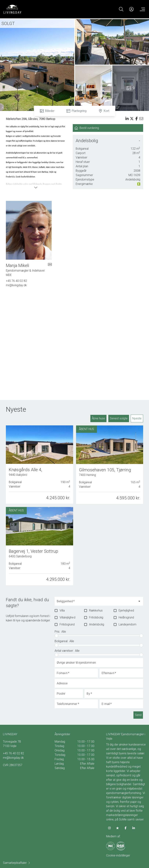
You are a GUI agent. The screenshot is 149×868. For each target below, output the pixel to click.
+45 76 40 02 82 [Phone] (16, 281)
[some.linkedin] (134, 828)
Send (138, 715)
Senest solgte (119, 418)
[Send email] (141, 119)
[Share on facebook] (137, 119)
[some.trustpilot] (117, 828)
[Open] (139, 601)
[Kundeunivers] (131, 9)
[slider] (56, 636)
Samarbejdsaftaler (17, 863)
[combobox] (96, 603)
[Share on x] (132, 119)
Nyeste (137, 418)
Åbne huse (98, 418)
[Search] (121, 9)
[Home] (39, 9)
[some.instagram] (109, 828)
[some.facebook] (126, 828)
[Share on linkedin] (127, 119)
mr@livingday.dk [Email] (16, 285)
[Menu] (142, 9)
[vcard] (50, 270)
